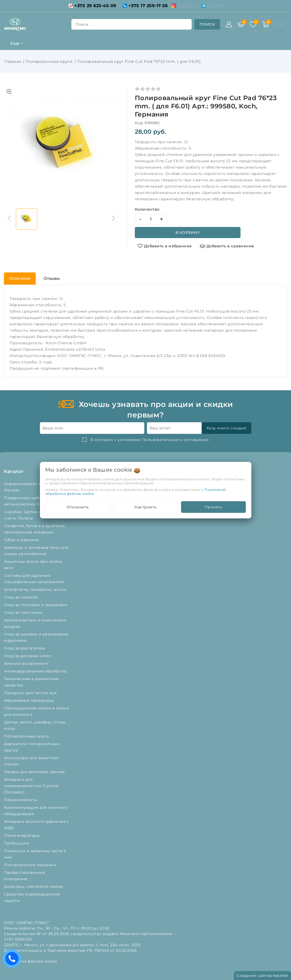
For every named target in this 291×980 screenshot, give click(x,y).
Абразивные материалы (30, 700)
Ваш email (160, 428)
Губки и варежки (23, 540)
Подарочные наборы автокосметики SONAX (29, 501)
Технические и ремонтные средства (31, 682)
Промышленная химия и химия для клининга (36, 711)
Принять (214, 507)
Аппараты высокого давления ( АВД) (36, 825)
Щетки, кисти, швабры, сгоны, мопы (35, 725)
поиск (82, 24)
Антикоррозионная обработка (36, 671)
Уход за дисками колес (28, 656)
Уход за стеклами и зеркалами (36, 605)
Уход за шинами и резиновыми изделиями (36, 637)
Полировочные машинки (31, 865)
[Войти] (229, 24)
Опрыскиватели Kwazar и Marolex (30, 487)
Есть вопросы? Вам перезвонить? (13, 960)
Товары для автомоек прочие (35, 772)
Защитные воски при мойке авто (33, 565)
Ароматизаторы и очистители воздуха (35, 623)
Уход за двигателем (25, 648)
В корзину (188, 233)
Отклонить (78, 507)
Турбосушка (17, 843)
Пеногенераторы (22, 835)
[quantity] (151, 219)
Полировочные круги (49, 61)
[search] (207, 24)
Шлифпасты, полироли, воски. (36, 589)
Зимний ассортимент (27, 663)
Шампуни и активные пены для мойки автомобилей (36, 551)
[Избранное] (253, 24)
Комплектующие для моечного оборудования (36, 811)
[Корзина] (265, 24)
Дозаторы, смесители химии (34, 886)
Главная (13, 61)
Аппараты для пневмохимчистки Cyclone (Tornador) (31, 786)
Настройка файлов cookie (31, 961)
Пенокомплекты (21, 800)
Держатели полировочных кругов (32, 747)
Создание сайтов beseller (262, 976)
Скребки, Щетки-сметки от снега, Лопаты (32, 515)
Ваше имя (53, 428)
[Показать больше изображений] (9, 92)
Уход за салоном (22, 597)
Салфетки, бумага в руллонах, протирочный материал (35, 529)
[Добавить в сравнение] (227, 246)
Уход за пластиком (24, 612)
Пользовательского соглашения (175, 440)
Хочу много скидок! (227, 428)
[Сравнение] (241, 24)
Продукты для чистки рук (31, 693)
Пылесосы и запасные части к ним (35, 854)
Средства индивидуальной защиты (32, 897)
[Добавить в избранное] (165, 246)
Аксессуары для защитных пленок (31, 761)
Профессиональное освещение (24, 876)
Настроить (146, 507)
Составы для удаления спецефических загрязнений (34, 579)
